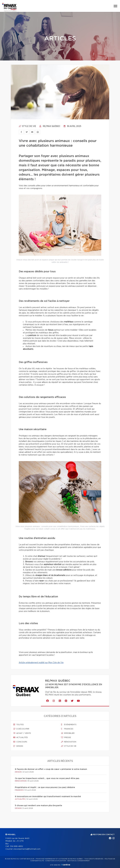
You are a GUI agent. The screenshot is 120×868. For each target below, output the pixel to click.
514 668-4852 (17, 846)
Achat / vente (22, 733)
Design (18, 746)
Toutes (18, 725)
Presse (66, 737)
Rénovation (69, 742)
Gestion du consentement (78, 861)
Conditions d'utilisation (56, 861)
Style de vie (27, 126)
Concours (20, 742)
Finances (67, 729)
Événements (69, 725)
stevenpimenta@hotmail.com (27, 849)
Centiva (66, 865)
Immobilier (68, 733)
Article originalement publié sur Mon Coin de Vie (41, 663)
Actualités (21, 737)
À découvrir (21, 729)
